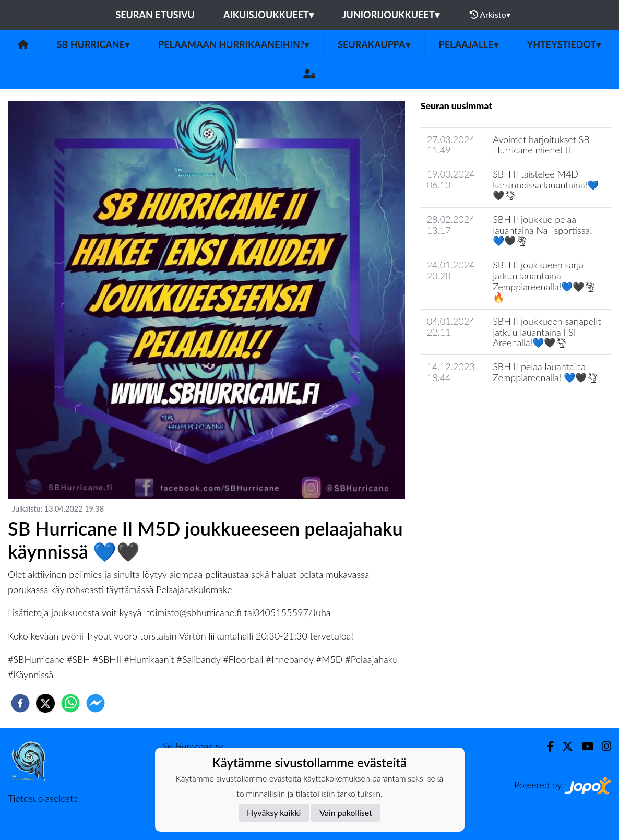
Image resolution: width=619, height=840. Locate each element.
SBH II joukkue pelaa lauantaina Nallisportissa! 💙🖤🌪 (542, 230)
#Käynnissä (31, 675)
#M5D (330, 659)
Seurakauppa (374, 44)
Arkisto (490, 15)
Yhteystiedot (564, 44)
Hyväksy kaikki (274, 813)
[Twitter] (563, 746)
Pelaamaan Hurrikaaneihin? (234, 44)
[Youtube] (583, 746)
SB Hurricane (93, 44)
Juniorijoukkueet (391, 15)
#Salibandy (199, 659)
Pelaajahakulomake (194, 589)
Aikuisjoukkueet (269, 15)
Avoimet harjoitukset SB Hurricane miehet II (541, 145)
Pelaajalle (469, 44)
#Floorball (243, 659)
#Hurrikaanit (149, 659)
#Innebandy (289, 659)
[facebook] (20, 703)
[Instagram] (602, 746)
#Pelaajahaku (371, 659)
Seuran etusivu (155, 15)
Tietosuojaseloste (43, 798)
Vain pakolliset (346, 813)
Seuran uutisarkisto (467, 407)
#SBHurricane (36, 659)
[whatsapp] (70, 703)
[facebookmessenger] (96, 703)
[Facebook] (546, 746)
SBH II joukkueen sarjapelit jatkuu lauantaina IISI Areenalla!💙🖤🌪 (547, 332)
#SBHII (107, 659)
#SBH (79, 659)
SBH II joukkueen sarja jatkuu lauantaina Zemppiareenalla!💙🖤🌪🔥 (544, 281)
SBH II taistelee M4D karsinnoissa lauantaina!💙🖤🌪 (546, 185)
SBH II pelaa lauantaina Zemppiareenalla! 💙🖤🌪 (546, 372)
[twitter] (45, 703)
